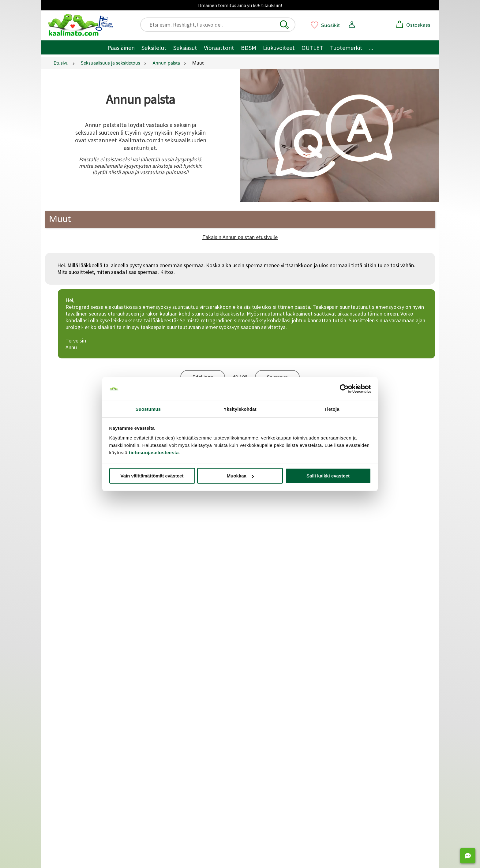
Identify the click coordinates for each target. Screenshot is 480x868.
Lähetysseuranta (74, 560)
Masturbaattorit (170, 717)
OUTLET (312, 48)
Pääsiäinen (121, 48)
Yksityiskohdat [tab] (240, 409)
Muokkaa (240, 476)
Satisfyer (162, 700)
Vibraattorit (219, 48)
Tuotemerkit (346, 48)
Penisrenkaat (262, 682)
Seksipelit (354, 725)
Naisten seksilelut (76, 691)
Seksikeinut (356, 700)
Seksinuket (356, 708)
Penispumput (262, 674)
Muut (60, 219)
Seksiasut (185, 48)
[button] (284, 25)
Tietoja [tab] (332, 409)
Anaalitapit (356, 674)
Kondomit (259, 708)
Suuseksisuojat (264, 717)
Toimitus (66, 520)
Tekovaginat (166, 708)
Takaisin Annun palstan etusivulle (240, 237)
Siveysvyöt (355, 682)
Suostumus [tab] (148, 409)
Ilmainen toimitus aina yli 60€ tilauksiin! (240, 5)
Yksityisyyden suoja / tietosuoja (88, 547)
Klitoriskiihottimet (173, 691)
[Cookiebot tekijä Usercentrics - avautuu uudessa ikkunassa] (344, 389)
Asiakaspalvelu (71, 506)
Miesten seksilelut (76, 682)
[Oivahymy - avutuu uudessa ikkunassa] (290, 808)
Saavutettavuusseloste (80, 574)
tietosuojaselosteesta (154, 453)
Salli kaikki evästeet (328, 476)
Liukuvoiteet (279, 48)
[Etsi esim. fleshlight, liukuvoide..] (221, 25)
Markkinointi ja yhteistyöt (85, 641)
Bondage (258, 691)
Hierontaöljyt (262, 734)
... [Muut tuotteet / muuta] (371, 48)
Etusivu (61, 63)
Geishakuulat (262, 742)
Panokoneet (357, 717)
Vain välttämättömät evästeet (152, 476)
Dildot (159, 674)
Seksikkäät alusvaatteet (83, 717)
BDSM (249, 48)
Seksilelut (154, 48)
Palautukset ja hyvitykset (82, 533)
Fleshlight (163, 725)
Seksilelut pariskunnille (82, 700)
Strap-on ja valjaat (364, 691)
